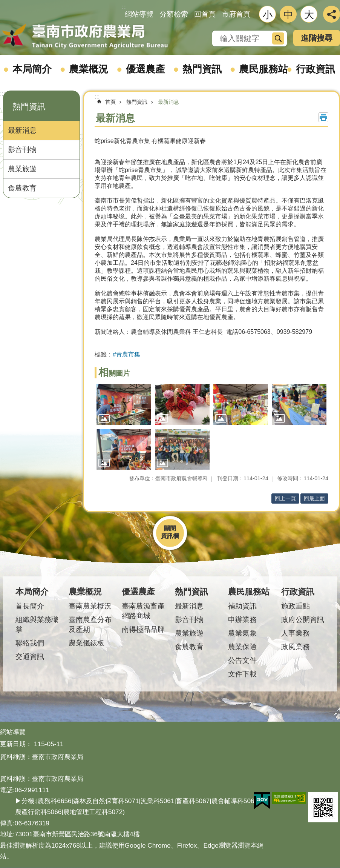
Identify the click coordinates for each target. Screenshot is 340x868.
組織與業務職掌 (37, 624)
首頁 (110, 102)
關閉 (170, 528)
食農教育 (22, 188)
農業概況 (89, 69)
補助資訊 (242, 606)
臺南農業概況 (90, 606)
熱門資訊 (202, 69)
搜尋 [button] (278, 38)
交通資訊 (30, 657)
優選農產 (145, 69)
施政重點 (296, 606)
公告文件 (242, 660)
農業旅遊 (22, 169)
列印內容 (323, 117)
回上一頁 (285, 498)
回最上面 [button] (314, 498)
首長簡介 (30, 606)
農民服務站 (263, 69)
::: (2, 94)
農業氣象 (242, 633)
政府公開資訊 (303, 620)
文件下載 (242, 674)
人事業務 (296, 633)
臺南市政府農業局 (85, 37)
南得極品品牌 (143, 629)
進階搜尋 (317, 38)
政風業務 (296, 647)
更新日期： (16, 744)
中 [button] (288, 15)
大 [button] (309, 15)
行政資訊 (298, 592)
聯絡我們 (30, 643)
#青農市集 (126, 354)
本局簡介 (32, 69)
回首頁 (205, 14)
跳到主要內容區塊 (4, 4)
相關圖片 (114, 373)
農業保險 (242, 647)
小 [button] (268, 15)
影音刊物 (22, 150)
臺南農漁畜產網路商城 (143, 611)
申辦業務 (242, 620)
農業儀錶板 (87, 643)
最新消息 (22, 130)
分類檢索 (174, 14)
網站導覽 (139, 14)
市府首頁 (236, 14)
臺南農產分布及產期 (90, 624)
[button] (124, 405)
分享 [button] (332, 14)
